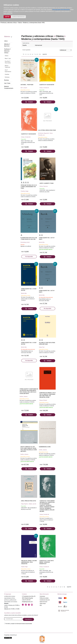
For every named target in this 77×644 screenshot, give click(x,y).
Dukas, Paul (42, 347)
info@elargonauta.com (27, 602)
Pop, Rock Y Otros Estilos (8, 62)
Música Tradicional (7, 66)
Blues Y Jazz (8, 58)
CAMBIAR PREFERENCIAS (18, 17)
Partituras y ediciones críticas (9, 23)
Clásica (20, 23)
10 (40, 54)
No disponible (29, 257)
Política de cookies (44, 598)
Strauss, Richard (43, 400)
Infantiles (7, 74)
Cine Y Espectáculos (8, 71)
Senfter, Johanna (24, 397)
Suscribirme (28, 619)
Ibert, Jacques (24, 88)
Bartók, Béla (42, 242)
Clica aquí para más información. (61, 10)
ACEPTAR (7, 17)
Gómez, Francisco (44, 186)
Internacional (39, 45)
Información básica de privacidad (24, 624)
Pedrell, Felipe (24, 567)
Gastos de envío (43, 602)
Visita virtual (43, 604)
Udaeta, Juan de (32, 504)
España (25, 45)
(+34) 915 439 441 (26, 600)
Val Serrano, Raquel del (44, 133)
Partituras (7, 77)
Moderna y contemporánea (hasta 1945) (34, 23)
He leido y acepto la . (19, 624)
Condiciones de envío (45, 600)
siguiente (45, 54)
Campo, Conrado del (44, 88)
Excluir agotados (26, 50)
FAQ (41, 605)
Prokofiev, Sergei (25, 191)
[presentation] (16, 628)
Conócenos (42, 596)
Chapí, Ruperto (25, 504)
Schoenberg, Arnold (25, 242)
